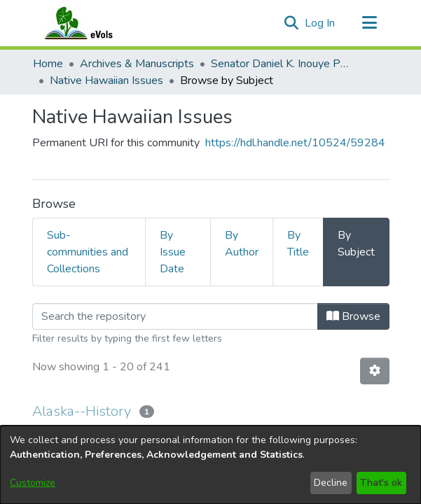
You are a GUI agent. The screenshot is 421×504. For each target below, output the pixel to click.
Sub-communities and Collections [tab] (88, 252)
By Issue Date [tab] (173, 252)
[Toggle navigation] (370, 23)
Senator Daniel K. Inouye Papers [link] (281, 64)
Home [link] (48, 64)
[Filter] (175, 316)
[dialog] (210, 465)
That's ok (381, 483)
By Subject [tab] (356, 244)
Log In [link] (320, 23)
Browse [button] (353, 316)
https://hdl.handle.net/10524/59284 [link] (295, 143)
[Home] (92, 23)
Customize (33, 483)
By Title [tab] (298, 244)
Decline (331, 483)
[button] (292, 23)
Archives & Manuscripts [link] (137, 64)
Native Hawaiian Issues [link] (106, 80)
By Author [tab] (242, 244)
